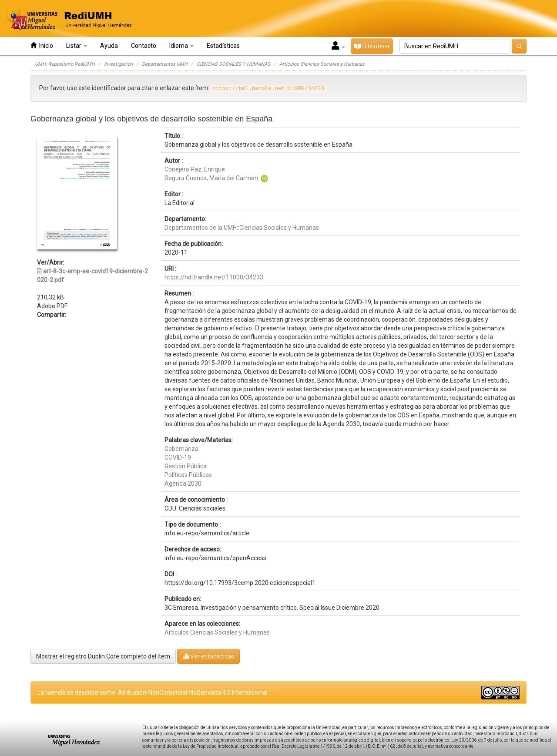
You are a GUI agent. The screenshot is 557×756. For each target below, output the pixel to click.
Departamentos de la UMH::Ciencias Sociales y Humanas (242, 228)
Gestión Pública (186, 466)
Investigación (118, 64)
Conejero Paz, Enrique (195, 169)
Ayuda (109, 46)
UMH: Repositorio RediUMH (65, 64)
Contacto (144, 46)
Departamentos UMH (165, 64)
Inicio (42, 45)
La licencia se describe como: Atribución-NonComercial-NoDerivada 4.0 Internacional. (153, 692)
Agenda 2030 (183, 484)
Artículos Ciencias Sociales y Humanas (322, 64)
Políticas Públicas (188, 475)
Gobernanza (181, 449)
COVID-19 (178, 457)
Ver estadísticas (208, 656)
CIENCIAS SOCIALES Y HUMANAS (233, 64)
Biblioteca (372, 46)
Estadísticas (223, 46)
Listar (77, 46)
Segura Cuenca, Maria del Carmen (211, 178)
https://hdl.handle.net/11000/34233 (214, 277)
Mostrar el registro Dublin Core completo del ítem (103, 656)
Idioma (181, 46)
